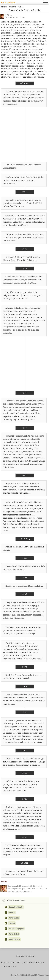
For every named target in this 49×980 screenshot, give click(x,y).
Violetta (12, 912)
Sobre (47, 975)
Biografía (12, 7)
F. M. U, (8, 15)
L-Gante (12, 923)
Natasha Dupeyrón (16, 929)
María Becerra (14, 939)
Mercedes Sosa (10, 490)
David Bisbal (14, 934)
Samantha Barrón (16, 907)
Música (21, 7)
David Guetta (14, 918)
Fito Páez (15, 826)
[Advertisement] (24, 135)
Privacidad (41, 975)
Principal (4, 7)
